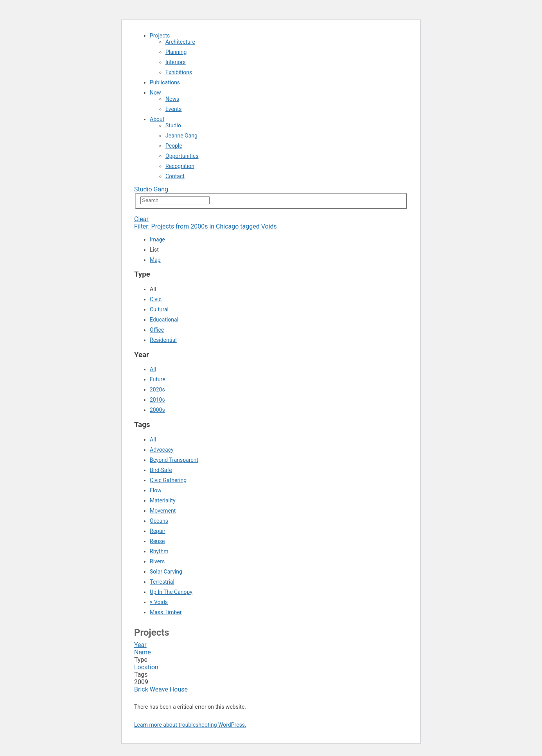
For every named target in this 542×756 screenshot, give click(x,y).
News (172, 99)
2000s (157, 410)
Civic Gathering (168, 480)
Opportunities (182, 156)
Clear (141, 219)
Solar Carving (166, 572)
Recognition (180, 166)
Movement (163, 511)
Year (140, 645)
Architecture (180, 42)
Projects (160, 36)
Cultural (159, 309)
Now (155, 93)
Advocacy (162, 450)
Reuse (157, 541)
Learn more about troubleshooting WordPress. (190, 725)
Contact (175, 176)
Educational (164, 320)
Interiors (176, 62)
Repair (158, 531)
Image (157, 239)
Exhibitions (179, 72)
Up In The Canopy (171, 592)
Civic (156, 299)
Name (143, 652)
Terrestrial (162, 582)
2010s (157, 400)
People (174, 146)
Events (173, 109)
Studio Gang (151, 189)
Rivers (157, 561)
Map (155, 260)
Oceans (159, 521)
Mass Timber (166, 612)
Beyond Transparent (174, 460)
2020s (157, 390)
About (157, 119)
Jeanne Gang (181, 136)
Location (146, 667)
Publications (165, 82)
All (153, 369)
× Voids (159, 602)
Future (158, 379)
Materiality (163, 500)
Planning (176, 52)
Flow (156, 490)
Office (157, 330)
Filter (205, 226)
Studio (173, 125)
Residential (163, 340)
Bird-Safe (161, 470)
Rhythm (159, 551)
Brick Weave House (161, 689)
